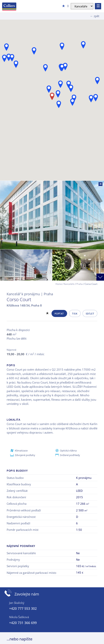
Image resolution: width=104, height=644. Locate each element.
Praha (80, 284)
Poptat (59, 314)
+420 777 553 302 (23, 608)
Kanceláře (69, 284)
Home (59, 284)
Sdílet (90, 314)
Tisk (75, 314)
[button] (97, 81)
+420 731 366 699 (23, 623)
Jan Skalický (17, 603)
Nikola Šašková (19, 617)
